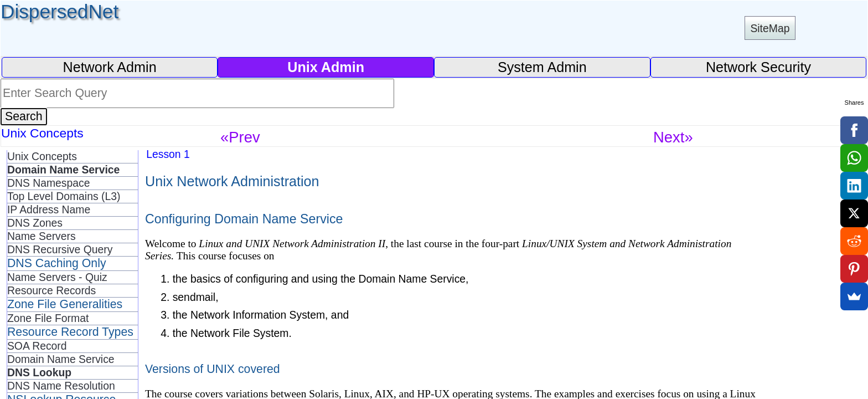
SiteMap (770, 28)
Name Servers (42, 236)
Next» (673, 137)
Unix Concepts (42, 156)
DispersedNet (60, 11)
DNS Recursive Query (60, 249)
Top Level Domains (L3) (64, 196)
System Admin (542, 67)
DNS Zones (35, 223)
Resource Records (51, 290)
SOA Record (37, 346)
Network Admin (109, 67)
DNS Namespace (49, 183)
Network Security (758, 67)
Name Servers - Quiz (57, 277)
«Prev (240, 137)
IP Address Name (49, 209)
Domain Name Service (61, 359)
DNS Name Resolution (61, 386)
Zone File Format (48, 318)
